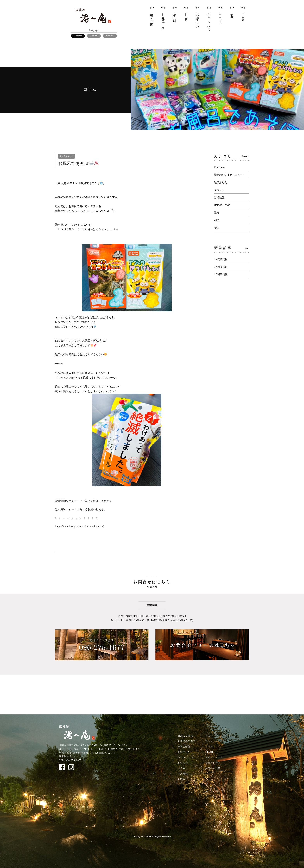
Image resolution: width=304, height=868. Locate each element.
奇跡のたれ (212, 763)
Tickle (209, 747)
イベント (219, 190)
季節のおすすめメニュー (228, 175)
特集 (217, 228)
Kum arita (219, 167)
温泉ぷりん (221, 182)
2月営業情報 (221, 274)
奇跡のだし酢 (213, 768)
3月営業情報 (221, 267)
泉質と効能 (175, 14)
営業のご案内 (152, 16)
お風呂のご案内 (163, 18)
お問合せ (243, 16)
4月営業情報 (221, 259)
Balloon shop (222, 205)
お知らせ (183, 763)
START (209, 752)
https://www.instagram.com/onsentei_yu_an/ (79, 526)
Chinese (110, 36)
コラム (220, 17)
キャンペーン (209, 21)
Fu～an (209, 741)
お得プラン (198, 19)
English (94, 36)
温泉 (217, 213)
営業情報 (219, 198)
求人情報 (232, 12)
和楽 (217, 220)
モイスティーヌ (214, 757)
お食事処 (186, 14)
